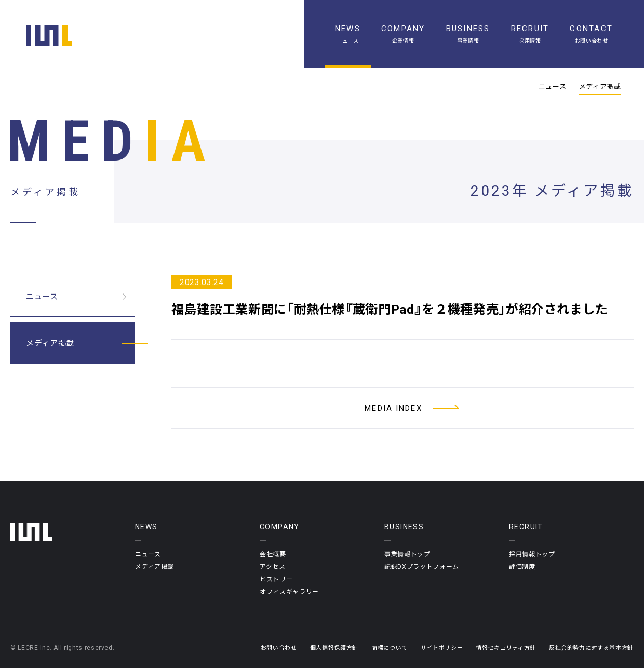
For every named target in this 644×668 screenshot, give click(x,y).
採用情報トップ (532, 554)
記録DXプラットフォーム (422, 566)
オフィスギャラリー (289, 591)
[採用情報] (530, 34)
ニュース (553, 86)
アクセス (273, 566)
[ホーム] (49, 35)
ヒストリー (276, 579)
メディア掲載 (600, 86)
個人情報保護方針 (334, 647)
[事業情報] (468, 34)
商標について (390, 647)
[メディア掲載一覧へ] (403, 408)
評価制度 (522, 566)
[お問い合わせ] (591, 34)
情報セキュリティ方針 (506, 647)
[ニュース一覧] (348, 34)
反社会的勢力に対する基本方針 (591, 647)
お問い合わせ (279, 647)
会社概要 (273, 554)
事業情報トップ (407, 554)
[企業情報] (403, 34)
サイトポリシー (442, 647)
